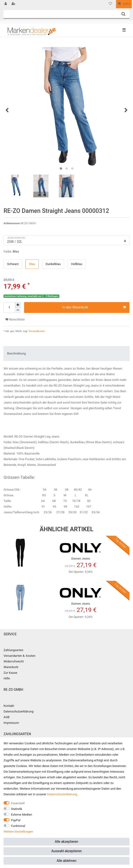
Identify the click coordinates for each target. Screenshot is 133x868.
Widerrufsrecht (14, 661)
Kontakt (9, 706)
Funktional (18, 826)
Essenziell (18, 803)
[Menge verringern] (18, 310)
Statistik (17, 809)
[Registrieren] (14, 4)
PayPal (16, 820)
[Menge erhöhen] (18, 305)
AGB (6, 717)
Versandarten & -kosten (19, 656)
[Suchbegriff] (60, 14)
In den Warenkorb (94, 308)
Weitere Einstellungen (18, 832)
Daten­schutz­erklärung (62, 794)
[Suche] (123, 14)
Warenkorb (11, 667)
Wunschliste (15, 320)
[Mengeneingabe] (9, 308)
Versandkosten (37, 331)
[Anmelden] (6, 4)
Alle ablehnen (67, 861)
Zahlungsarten (13, 650)
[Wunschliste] (110, 4)
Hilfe (7, 678)
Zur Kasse (10, 673)
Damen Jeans (81, 550)
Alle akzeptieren (66, 842)
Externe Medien (22, 815)
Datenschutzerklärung (19, 711)
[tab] (66, 354)
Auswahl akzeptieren (66, 851)
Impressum (11, 723)
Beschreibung (16, 353)
